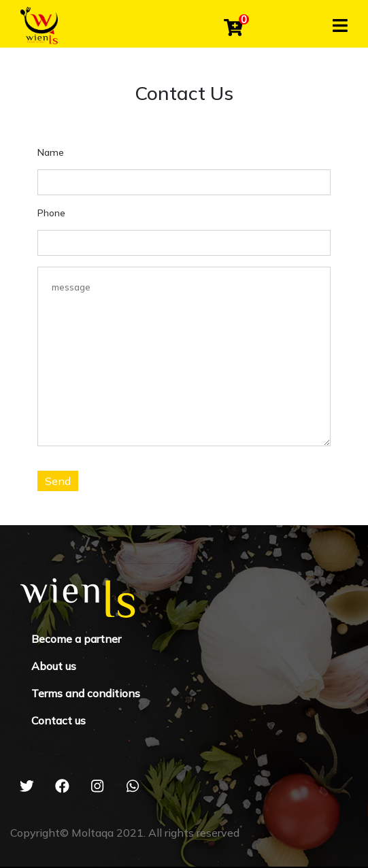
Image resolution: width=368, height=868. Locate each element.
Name (51, 152)
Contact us (58, 720)
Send (58, 481)
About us (54, 666)
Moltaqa (93, 833)
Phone (51, 213)
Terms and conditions (86, 693)
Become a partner (76, 639)
